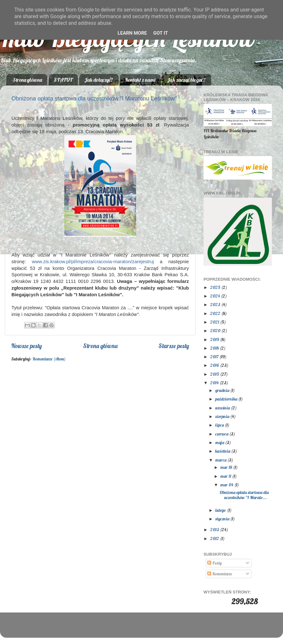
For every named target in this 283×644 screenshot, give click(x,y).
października (227, 399)
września (223, 408)
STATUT (63, 80)
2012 (215, 538)
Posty (214, 563)
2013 (215, 529)
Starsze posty (174, 346)
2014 (215, 383)
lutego (221, 510)
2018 (215, 348)
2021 (215, 322)
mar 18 (227, 467)
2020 (216, 330)
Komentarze (220, 574)
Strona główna (27, 80)
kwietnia (223, 451)
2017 (215, 356)
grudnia (223, 390)
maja (220, 442)
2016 (215, 365)
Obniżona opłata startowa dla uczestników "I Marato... (244, 495)
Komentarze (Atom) (49, 359)
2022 (216, 313)
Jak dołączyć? (99, 80)
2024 (216, 296)
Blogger (181, 628)
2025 (216, 287)
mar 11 (226, 476)
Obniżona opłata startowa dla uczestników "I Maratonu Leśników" (94, 99)
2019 (215, 339)
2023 (216, 304)
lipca (220, 425)
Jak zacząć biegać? (186, 80)
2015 (215, 374)
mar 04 (227, 485)
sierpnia (223, 416)
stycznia (223, 519)
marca (221, 460)
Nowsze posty (27, 346)
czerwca (222, 434)
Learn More (132, 33)
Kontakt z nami (140, 80)
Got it (161, 33)
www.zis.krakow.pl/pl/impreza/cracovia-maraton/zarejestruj (93, 262)
